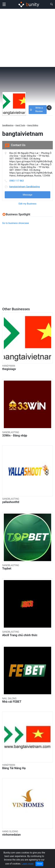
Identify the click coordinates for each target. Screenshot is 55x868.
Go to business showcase (16, 223)
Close (39, 864)
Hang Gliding (33, 125)
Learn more (27, 864)
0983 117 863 (17, 181)
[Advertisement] (27, 38)
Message (27, 195)
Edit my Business (27, 204)
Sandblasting (8, 125)
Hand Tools (20, 125)
